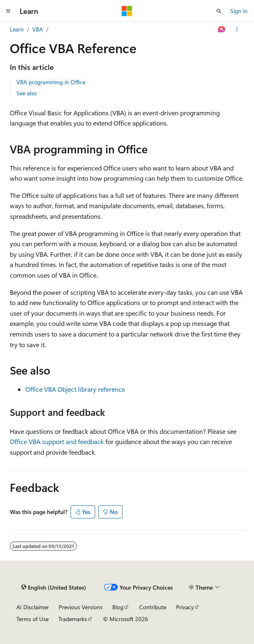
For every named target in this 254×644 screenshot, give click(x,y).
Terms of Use (32, 619)
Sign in (239, 11)
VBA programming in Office (51, 82)
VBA (38, 29)
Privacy (185, 607)
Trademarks (73, 619)
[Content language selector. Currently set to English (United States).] (54, 587)
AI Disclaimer (33, 607)
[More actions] (237, 29)
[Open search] (219, 11)
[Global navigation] (8, 11)
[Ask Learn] (222, 29)
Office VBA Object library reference (75, 389)
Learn (17, 29)
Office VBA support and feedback (57, 441)
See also (27, 93)
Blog (118, 607)
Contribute (153, 607)
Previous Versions (81, 607)
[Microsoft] (127, 11)
